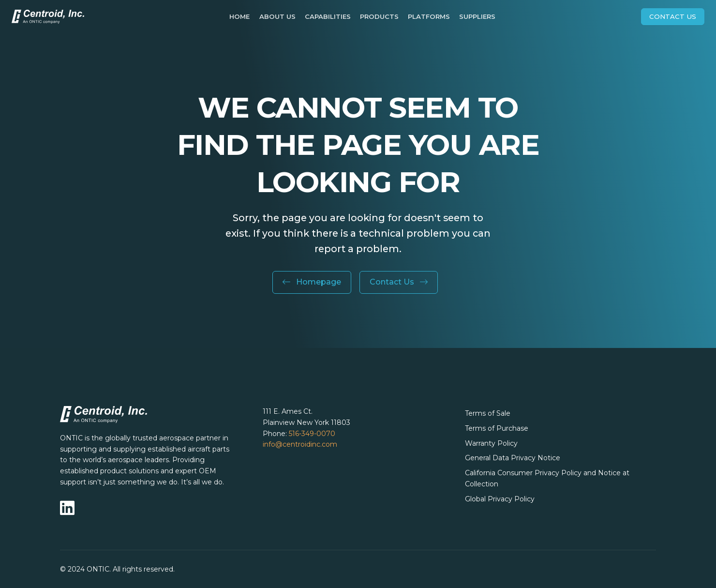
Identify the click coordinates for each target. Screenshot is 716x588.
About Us (277, 16)
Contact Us (673, 16)
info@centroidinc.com (300, 444)
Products (379, 16)
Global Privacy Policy (500, 499)
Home (239, 16)
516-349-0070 (312, 434)
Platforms (429, 16)
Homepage (312, 282)
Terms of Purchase (497, 428)
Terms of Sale (488, 413)
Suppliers (477, 16)
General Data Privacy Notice (513, 458)
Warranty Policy (491, 443)
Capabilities (328, 16)
